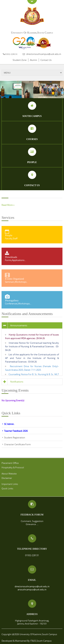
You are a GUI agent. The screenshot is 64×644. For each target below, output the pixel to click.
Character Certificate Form (17, 444)
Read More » (8, 205)
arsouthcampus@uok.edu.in (32, 589)
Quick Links (7, 488)
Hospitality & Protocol (13, 467)
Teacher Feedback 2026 (16, 431)
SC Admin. (9, 424)
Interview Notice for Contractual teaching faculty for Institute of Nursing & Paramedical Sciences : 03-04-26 (32, 346)
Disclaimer (7, 478)
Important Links (10, 484)
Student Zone (20, 60)
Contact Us (46, 60)
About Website (9, 474)
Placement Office (10, 463)
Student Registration (15, 438)
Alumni (33, 60)
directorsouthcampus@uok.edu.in (44, 54)
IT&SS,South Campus (41, 641)
